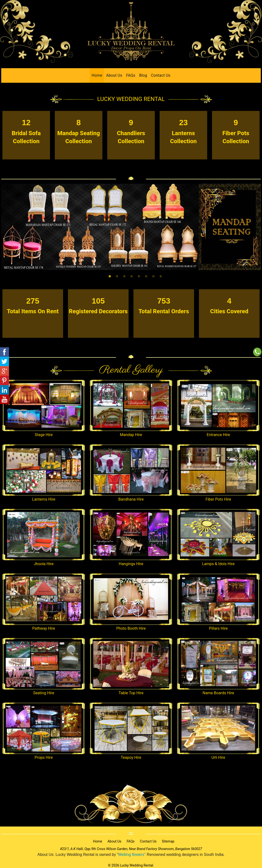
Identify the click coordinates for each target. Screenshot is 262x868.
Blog (143, 75)
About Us (114, 75)
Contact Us (161, 75)
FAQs (131, 75)
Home (97, 75)
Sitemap (168, 841)
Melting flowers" (132, 855)
